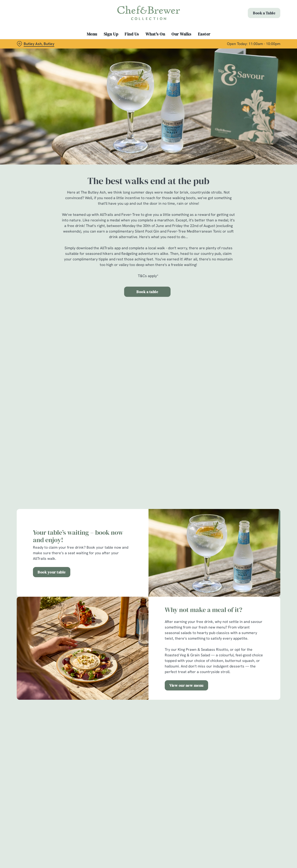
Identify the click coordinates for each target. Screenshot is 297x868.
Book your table (52, 572)
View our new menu (186, 685)
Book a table (147, 292)
